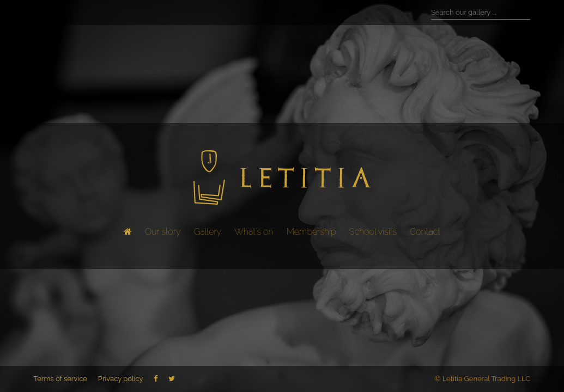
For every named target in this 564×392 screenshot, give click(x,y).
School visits (373, 232)
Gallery (208, 232)
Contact (425, 232)
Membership (311, 232)
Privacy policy (121, 379)
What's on (254, 232)
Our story (163, 232)
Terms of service (60, 379)
